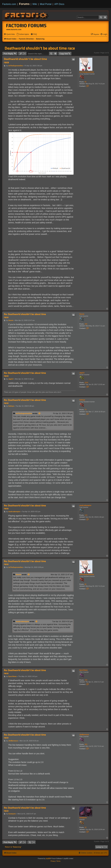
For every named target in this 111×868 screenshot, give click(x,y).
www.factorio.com (14, 30)
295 (86, 680)
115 (86, 515)
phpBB (48, 859)
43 (86, 827)
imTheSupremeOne (87, 72)
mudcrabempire (85, 505)
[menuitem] (23, 34)
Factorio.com (9, 4)
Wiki (35, 4)
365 (86, 744)
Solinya (82, 400)
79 (86, 410)
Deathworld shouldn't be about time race (40, 48)
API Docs (59, 4)
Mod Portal (46, 4)
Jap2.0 (82, 373)
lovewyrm (83, 818)
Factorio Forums (26, 25)
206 (86, 324)
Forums (24, 4)
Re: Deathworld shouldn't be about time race (25, 316)
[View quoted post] (40, 413)
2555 (86, 383)
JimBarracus (84, 735)
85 (86, 82)
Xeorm (82, 314)
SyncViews (83, 670)
